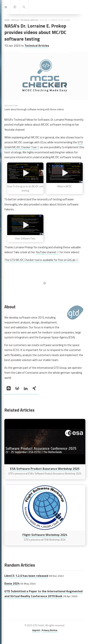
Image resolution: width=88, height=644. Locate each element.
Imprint (36, 630)
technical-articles (29, 20)
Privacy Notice (49, 630)
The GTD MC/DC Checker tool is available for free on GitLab (40, 260)
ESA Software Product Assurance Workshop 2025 (45, 469)
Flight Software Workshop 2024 (45, 535)
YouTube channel (46, 252)
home (7, 20)
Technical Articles (37, 46)
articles (15, 20)
